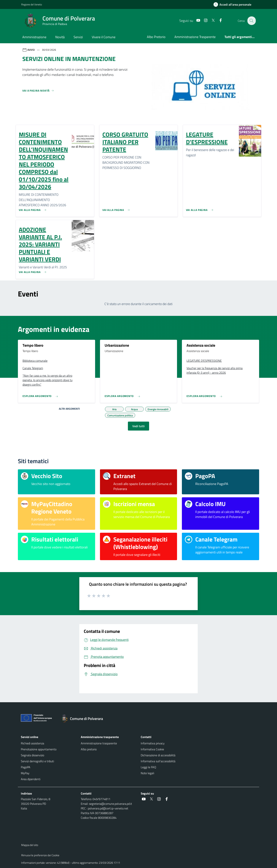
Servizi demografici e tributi (37, 761)
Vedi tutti (138, 426)
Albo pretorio (89, 749)
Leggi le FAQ (148, 767)
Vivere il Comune (104, 37)
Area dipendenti (31, 779)
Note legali (147, 773)
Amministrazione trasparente (99, 743)
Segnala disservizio (32, 755)
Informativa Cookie (152, 749)
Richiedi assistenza (32, 743)
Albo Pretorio (156, 37)
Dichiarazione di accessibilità (158, 755)
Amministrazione (34, 37)
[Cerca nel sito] (251, 21)
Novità (60, 37)
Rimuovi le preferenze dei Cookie (40, 855)
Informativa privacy (153, 743)
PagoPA (26, 767)
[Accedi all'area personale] (234, 4)
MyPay (25, 773)
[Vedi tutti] (38, 92)
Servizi (78, 37)
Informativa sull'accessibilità (158, 761)
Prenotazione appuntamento (39, 749)
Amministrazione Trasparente (195, 37)
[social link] (196, 21)
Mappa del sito (30, 845)
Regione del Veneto (32, 4)
